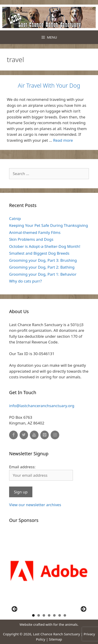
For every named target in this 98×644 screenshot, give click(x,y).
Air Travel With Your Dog (49, 85)
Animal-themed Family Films (35, 232)
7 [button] (65, 615)
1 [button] (33, 615)
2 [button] (39, 615)
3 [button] (44, 615)
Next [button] (83, 609)
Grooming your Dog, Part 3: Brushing (43, 260)
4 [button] (49, 615)
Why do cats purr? (25, 281)
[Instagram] (55, 435)
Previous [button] (15, 609)
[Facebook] (13, 435)
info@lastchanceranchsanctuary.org (42, 406)
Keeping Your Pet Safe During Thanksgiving (49, 225)
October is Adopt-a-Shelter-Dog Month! (45, 246)
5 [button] (54, 615)
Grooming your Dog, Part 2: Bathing (42, 267)
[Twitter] (24, 435)
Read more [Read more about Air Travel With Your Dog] (63, 140)
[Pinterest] (45, 435)
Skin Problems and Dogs (31, 239)
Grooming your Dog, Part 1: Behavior (43, 274)
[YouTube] (34, 435)
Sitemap (56, 639)
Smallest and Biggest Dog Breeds (39, 253)
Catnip (15, 219)
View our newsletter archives (35, 505)
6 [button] (60, 615)
